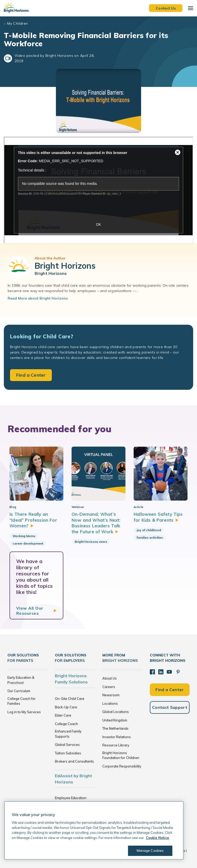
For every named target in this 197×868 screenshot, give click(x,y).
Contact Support (170, 707)
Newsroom (111, 695)
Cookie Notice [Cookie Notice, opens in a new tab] (157, 838)
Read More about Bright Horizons (38, 298)
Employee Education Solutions (71, 800)
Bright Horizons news (91, 542)
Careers (109, 687)
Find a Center (31, 375)
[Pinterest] (178, 672)
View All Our (30, 611)
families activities (150, 537)
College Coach (66, 724)
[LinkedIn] (161, 672)
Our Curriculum (19, 691)
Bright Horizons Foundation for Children (121, 755)
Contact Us (166, 8)
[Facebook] (152, 672)
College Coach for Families (22, 701)
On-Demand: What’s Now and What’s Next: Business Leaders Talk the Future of (96, 523)
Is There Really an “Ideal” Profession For (33, 520)
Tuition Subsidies (68, 753)
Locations (110, 703)
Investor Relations (117, 737)
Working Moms (24, 536)
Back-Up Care (66, 707)
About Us (110, 678)
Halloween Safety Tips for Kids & (158, 517)
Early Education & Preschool (21, 680)
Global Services (67, 745)
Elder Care (63, 715)
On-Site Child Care (70, 699)
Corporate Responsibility (122, 766)
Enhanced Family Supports (68, 734)
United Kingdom (115, 720)
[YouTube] (169, 672)
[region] (94, 830)
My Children (18, 23)
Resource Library (116, 745)
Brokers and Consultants (74, 761)
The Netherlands (115, 728)
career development (28, 543)
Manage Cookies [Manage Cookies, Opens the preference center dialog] (150, 851)
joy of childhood (149, 530)
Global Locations (116, 712)
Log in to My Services (24, 712)
